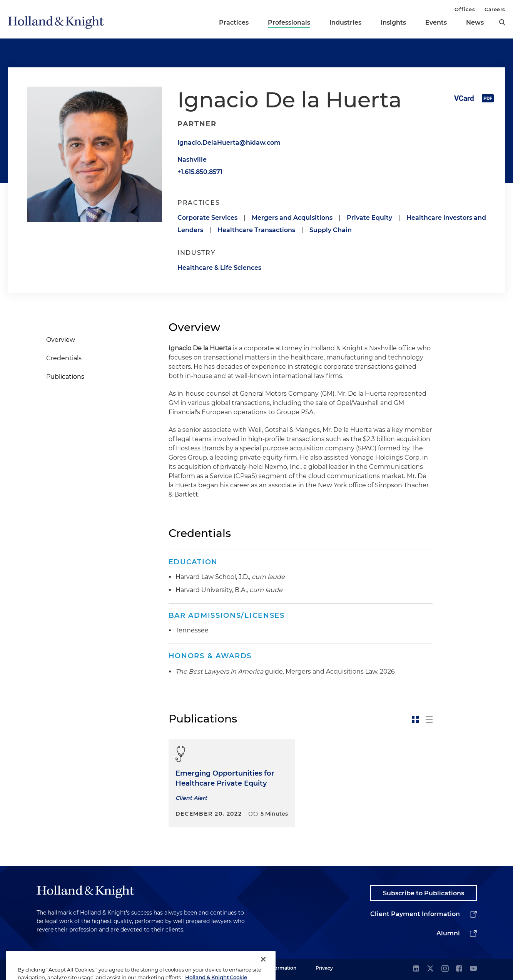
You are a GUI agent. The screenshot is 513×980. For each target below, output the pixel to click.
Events (436, 23)
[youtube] (473, 969)
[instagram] (445, 969)
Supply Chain (331, 230)
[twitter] (430, 969)
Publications (65, 377)
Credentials (64, 358)
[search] (502, 22)
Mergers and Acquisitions (292, 218)
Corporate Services (207, 218)
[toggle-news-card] (415, 719)
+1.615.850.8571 (200, 172)
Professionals (289, 23)
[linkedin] (416, 969)
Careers (495, 9)
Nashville (192, 160)
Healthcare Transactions (256, 230)
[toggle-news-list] (429, 719)
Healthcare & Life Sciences (219, 268)
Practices (234, 23)
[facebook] (459, 969)
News (475, 23)
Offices (465, 9)
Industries (345, 23)
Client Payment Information (415, 914)
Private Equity (369, 218)
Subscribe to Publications (424, 893)
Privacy (324, 968)
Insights (393, 23)
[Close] (263, 968)
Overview (61, 340)
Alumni (448, 933)
